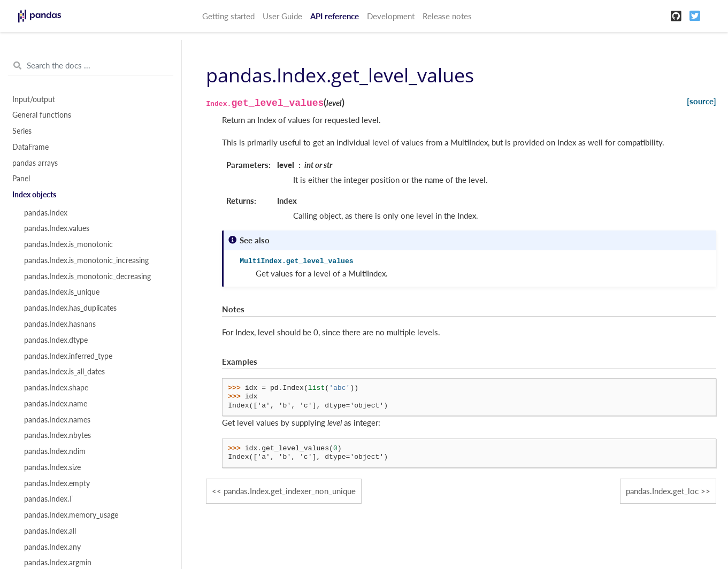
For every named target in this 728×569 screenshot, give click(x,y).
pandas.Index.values (57, 228)
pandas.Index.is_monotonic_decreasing (87, 276)
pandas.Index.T (48, 499)
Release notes (447, 16)
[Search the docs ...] (91, 66)
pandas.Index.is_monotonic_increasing (86, 260)
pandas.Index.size (52, 467)
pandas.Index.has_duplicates (70, 308)
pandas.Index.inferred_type (68, 356)
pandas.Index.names (57, 420)
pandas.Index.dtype (56, 340)
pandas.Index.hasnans (60, 324)
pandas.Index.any (52, 547)
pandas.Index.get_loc (662, 491)
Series (22, 131)
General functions (42, 115)
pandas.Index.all (50, 531)
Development (391, 16)
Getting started (228, 16)
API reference (335, 16)
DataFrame (30, 147)
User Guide (282, 16)
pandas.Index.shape (56, 388)
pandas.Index (46, 213)
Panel (21, 179)
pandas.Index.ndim (55, 451)
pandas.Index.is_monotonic (68, 244)
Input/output (34, 99)
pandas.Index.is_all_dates (64, 372)
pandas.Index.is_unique (62, 292)
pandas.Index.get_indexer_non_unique (290, 491)
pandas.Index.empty (57, 483)
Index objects (34, 195)
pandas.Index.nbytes (58, 435)
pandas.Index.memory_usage (71, 515)
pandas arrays (35, 163)
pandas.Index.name (56, 404)
